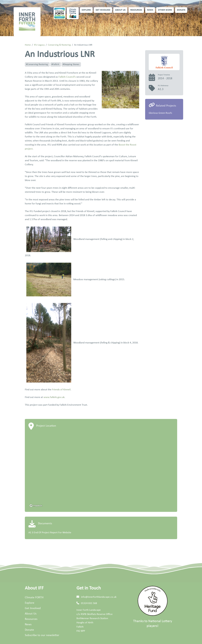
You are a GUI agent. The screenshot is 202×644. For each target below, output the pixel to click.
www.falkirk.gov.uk (54, 397)
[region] (101, 471)
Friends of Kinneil (61, 390)
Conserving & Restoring (59, 45)
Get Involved (103, 10)
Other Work (165, 10)
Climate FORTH (34, 598)
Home (28, 45)
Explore (86, 10)
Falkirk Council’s (67, 77)
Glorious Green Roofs (160, 113)
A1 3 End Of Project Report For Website (50, 533)
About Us (120, 10)
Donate (181, 10)
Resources (136, 10)
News (150, 10)
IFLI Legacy (39, 45)
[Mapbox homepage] (36, 506)
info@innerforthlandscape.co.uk (99, 597)
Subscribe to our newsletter (42, 635)
